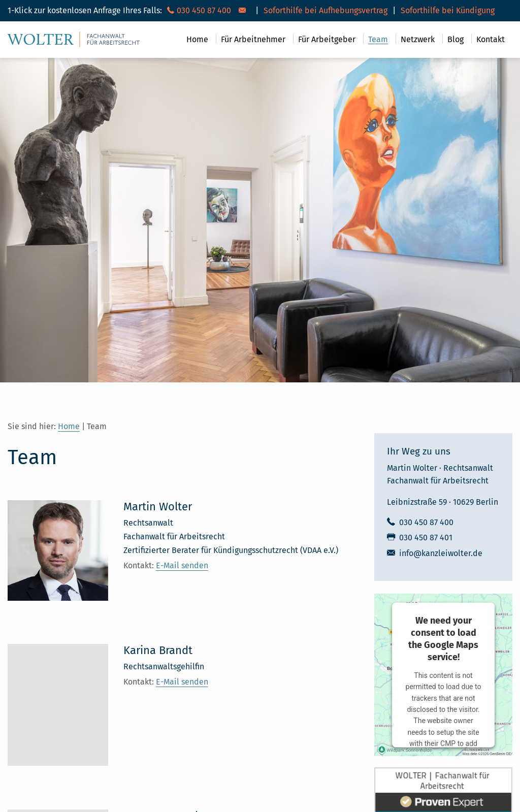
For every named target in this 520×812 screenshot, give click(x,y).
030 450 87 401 (426, 538)
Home (69, 426)
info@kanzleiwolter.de (441, 554)
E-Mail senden (182, 565)
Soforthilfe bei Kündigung (448, 10)
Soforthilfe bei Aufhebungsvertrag (326, 10)
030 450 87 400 (426, 523)
